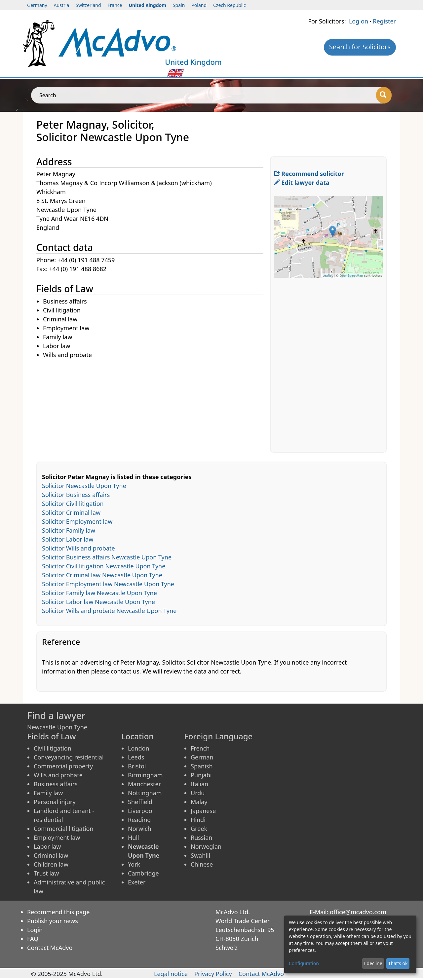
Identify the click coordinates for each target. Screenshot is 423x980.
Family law (48, 793)
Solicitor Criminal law (71, 512)
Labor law (47, 846)
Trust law (46, 873)
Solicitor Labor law (68, 539)
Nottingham (145, 793)
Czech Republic (230, 5)
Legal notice (171, 974)
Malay (199, 802)
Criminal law (51, 855)
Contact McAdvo (50, 948)
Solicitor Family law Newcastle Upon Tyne (99, 593)
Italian (199, 784)
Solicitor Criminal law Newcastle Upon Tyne (102, 575)
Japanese (203, 811)
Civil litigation (53, 748)
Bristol (137, 766)
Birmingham (145, 775)
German (202, 757)
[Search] (384, 95)
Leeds (136, 757)
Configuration (304, 963)
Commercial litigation (64, 829)
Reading (139, 820)
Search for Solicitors (360, 47)
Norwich (140, 829)
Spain (179, 5)
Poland (199, 5)
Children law (51, 864)
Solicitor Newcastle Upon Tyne (84, 486)
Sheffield (140, 802)
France (115, 5)
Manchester (144, 784)
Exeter (137, 882)
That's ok (398, 963)
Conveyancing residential (69, 757)
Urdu (198, 793)
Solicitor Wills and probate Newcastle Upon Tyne (109, 611)
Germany (37, 5)
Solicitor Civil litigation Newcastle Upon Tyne (104, 566)
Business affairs (56, 784)
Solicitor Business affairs (76, 495)
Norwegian (206, 846)
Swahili (200, 855)
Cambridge (143, 873)
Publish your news (53, 921)
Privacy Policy (213, 974)
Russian (201, 837)
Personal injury (55, 802)
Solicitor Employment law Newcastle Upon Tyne (108, 584)
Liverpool (141, 811)
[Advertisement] (153, 406)
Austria (62, 5)
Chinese (202, 864)
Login (35, 930)
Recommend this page (58, 912)
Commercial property (63, 766)
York (134, 864)
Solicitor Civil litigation (73, 504)
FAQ (33, 939)
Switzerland (88, 5)
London (139, 748)
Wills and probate (58, 775)
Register (384, 21)
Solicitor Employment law (77, 521)
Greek (199, 829)
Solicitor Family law (69, 530)
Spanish (202, 766)
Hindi (198, 820)
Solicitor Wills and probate (78, 548)
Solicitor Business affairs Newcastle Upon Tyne (107, 557)
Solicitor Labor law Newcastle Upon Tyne (98, 602)
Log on (359, 21)
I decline (373, 963)
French (200, 748)
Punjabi (201, 775)
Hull (134, 837)
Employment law (57, 837)
